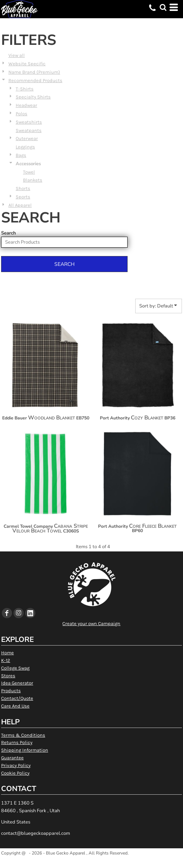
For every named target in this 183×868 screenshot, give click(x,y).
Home (7, 653)
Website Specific (27, 64)
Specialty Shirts (33, 97)
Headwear (26, 105)
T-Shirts (25, 89)
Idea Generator (17, 683)
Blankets (33, 180)
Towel (29, 172)
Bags (21, 155)
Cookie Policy (15, 773)
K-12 (6, 660)
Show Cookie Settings (92, 862)
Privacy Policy (16, 765)
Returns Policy (17, 742)
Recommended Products (35, 80)
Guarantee (12, 758)
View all (17, 55)
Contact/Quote (17, 698)
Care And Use (15, 706)
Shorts (23, 188)
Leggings (25, 147)
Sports (23, 197)
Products (11, 691)
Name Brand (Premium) (34, 72)
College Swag (15, 668)
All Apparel (20, 205)
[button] (163, 7)
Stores (8, 676)
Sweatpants (29, 130)
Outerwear (27, 138)
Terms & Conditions (23, 735)
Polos (22, 114)
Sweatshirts (29, 122)
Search (9, 233)
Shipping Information (25, 750)
